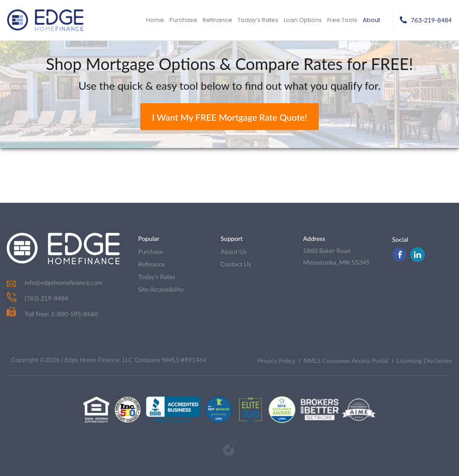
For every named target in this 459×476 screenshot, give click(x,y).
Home (155, 20)
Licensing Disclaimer (424, 360)
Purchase (183, 20)
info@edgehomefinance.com (64, 282)
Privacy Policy (276, 360)
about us (234, 251)
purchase (151, 251)
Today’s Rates (258, 20)
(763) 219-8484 (46, 298)
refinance (152, 264)
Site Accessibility (161, 289)
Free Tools (342, 20)
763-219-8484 (431, 20)
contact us (236, 264)
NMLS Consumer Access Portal (346, 360)
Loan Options (303, 20)
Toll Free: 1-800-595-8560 (52, 314)
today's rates (157, 277)
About (371, 20)
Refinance (217, 20)
